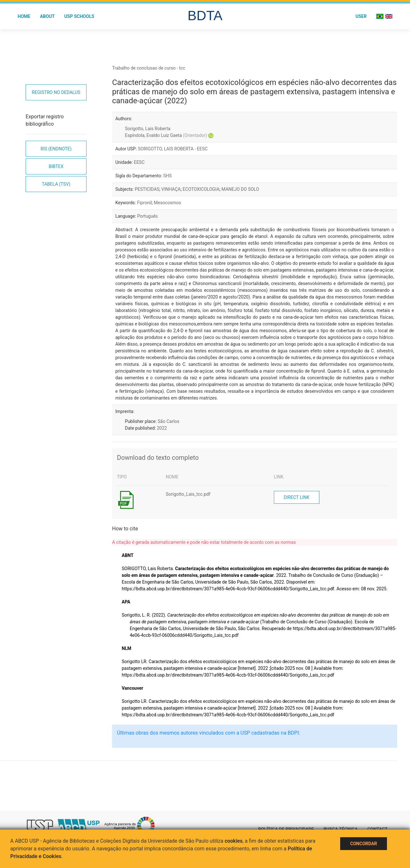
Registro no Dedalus (56, 92)
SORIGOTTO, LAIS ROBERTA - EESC (173, 149)
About (47, 16)
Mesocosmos (167, 203)
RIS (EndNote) (56, 149)
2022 (162, 428)
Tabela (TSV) (56, 184)
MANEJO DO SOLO (240, 189)
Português (147, 216)
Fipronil (144, 203)
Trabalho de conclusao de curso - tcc (149, 68)
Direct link (297, 497)
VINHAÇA (171, 189)
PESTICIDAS (147, 189)
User (361, 16)
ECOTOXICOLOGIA (201, 189)
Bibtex (56, 166)
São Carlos (168, 421)
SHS (168, 176)
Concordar (364, 844)
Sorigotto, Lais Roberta (148, 129)
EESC (139, 162)
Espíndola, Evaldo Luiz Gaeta (166, 135)
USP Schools (79, 16)
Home (24, 16)
